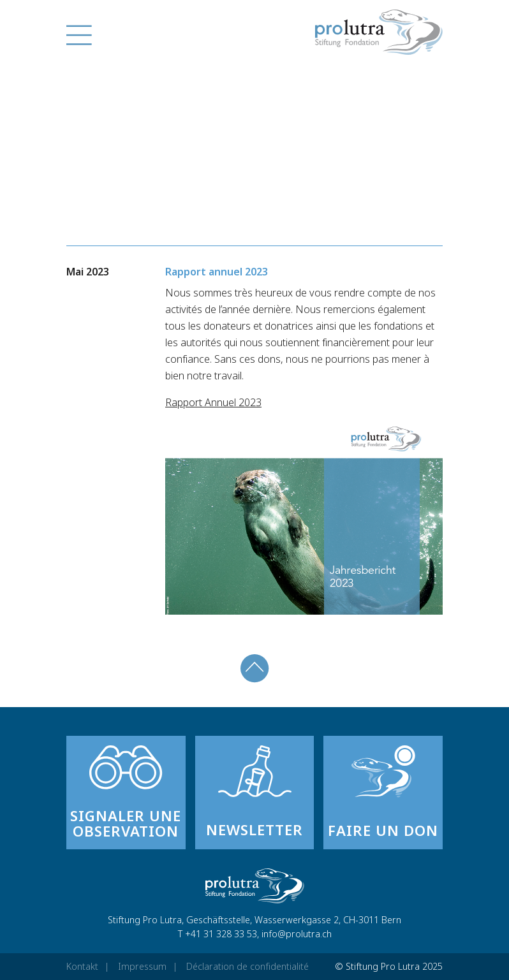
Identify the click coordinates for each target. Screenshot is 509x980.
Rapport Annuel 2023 (213, 402)
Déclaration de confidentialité (247, 966)
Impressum (142, 966)
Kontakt (82, 966)
